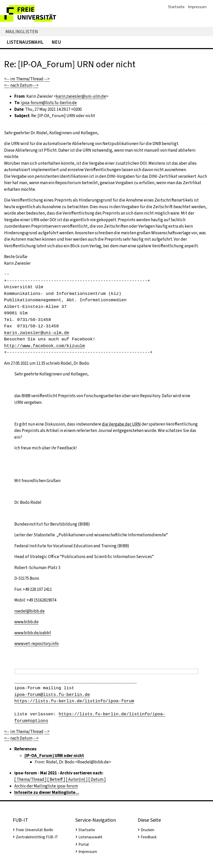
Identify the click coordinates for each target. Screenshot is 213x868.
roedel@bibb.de (29, 611)
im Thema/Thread (27, 79)
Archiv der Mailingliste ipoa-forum (46, 786)
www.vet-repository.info (37, 644)
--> (47, 79)
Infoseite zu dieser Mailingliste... (47, 792)
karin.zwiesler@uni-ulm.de (81, 96)
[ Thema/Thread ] (30, 779)
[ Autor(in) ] (77, 779)
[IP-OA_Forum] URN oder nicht (54, 756)
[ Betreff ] (56, 779)
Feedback (149, 837)
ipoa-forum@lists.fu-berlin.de (49, 103)
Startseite (176, 7)
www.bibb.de (26, 622)
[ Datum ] (97, 779)
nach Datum (21, 85)
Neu (56, 42)
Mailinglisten (22, 32)
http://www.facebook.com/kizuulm (44, 346)
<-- (7, 79)
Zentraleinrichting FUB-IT (37, 837)
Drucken (147, 830)
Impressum (197, 7)
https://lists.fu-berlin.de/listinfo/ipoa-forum (74, 701)
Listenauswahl (25, 42)
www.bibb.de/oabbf (33, 633)
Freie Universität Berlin (34, 830)
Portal (84, 844)
